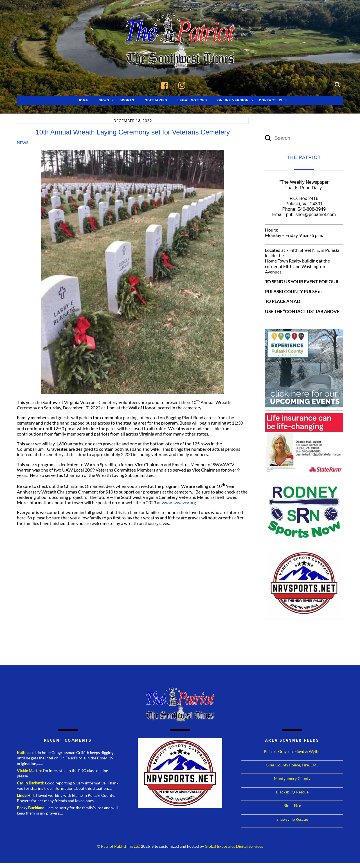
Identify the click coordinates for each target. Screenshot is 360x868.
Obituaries (156, 100)
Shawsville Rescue (292, 819)
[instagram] (183, 85)
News (104, 100)
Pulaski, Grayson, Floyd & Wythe (292, 752)
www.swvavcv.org (179, 503)
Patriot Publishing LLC (121, 847)
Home (83, 100)
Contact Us (271, 100)
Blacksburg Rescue (292, 792)
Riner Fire (292, 806)
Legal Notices (192, 100)
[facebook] (166, 85)
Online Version (233, 100)
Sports (127, 100)
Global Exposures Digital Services (234, 847)
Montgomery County (292, 779)
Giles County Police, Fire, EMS (292, 765)
